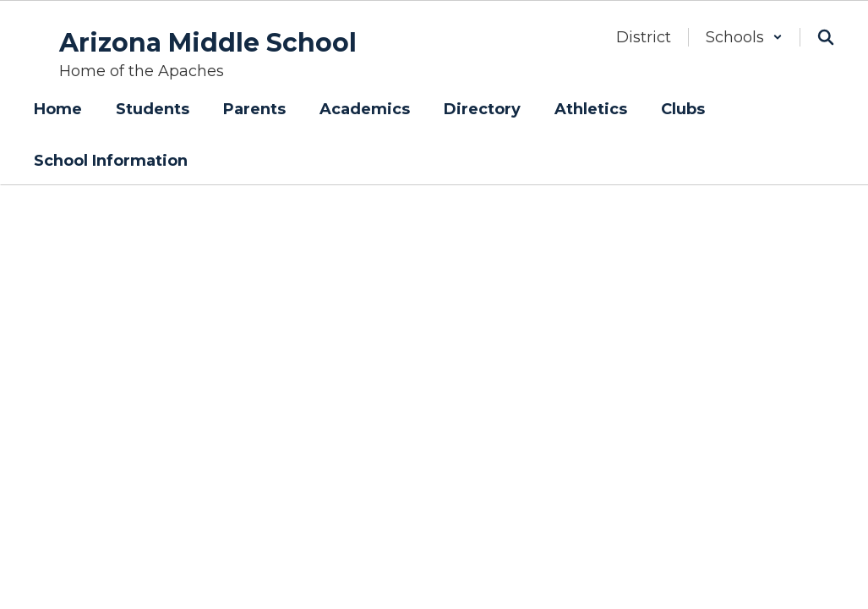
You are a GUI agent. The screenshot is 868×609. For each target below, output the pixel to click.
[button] (744, 37)
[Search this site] (826, 37)
